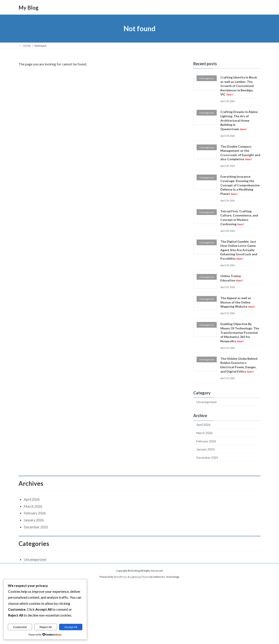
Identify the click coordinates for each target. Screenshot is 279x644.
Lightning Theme (140, 577)
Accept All (71, 627)
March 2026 (204, 433)
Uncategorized (206, 402)
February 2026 (206, 441)
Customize (20, 627)
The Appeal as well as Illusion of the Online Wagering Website (238, 302)
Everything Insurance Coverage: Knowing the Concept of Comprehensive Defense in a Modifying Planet (240, 185)
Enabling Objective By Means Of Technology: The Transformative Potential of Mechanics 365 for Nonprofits (240, 333)
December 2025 (207, 457)
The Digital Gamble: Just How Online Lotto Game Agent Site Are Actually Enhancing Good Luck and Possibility (239, 250)
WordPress (121, 577)
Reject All (46, 627)
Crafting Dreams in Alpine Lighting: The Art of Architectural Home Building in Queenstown (239, 120)
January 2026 (205, 449)
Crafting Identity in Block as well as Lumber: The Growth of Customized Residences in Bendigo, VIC (239, 86)
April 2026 (203, 425)
